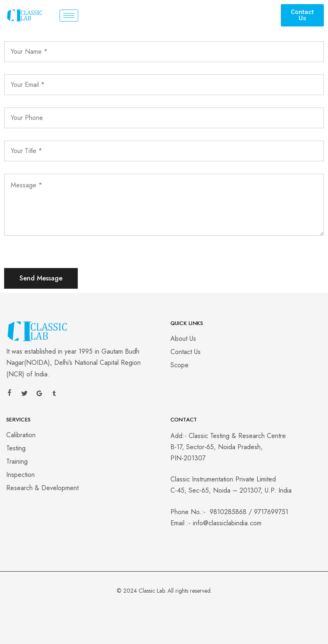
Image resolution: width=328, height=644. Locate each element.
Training (17, 461)
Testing (16, 448)
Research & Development (42, 488)
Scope (180, 365)
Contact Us (186, 352)
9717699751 (271, 512)
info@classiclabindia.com (227, 523)
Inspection (20, 475)
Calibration (21, 435)
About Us (183, 339)
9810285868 (228, 512)
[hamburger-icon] (69, 16)
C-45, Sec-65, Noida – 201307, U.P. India (231, 490)
